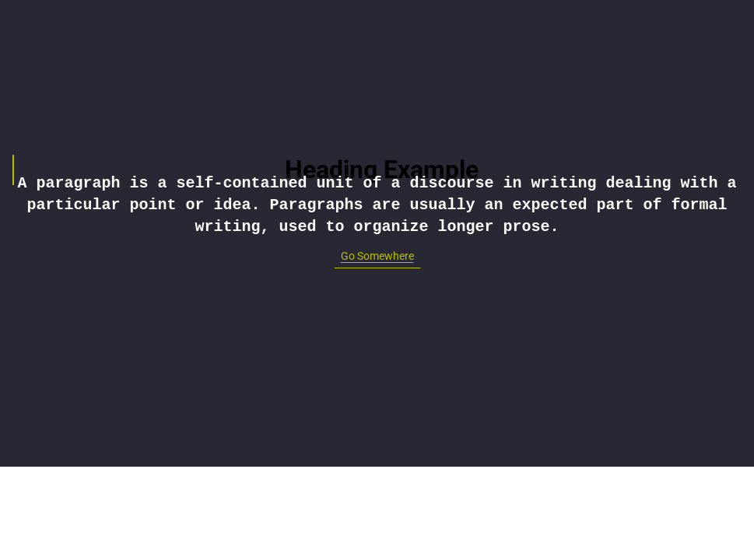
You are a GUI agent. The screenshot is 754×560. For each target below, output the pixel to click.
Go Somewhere (377, 256)
